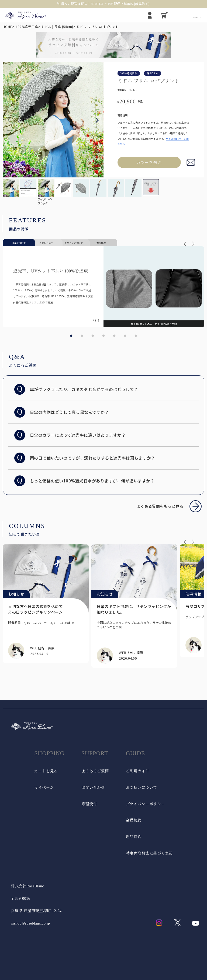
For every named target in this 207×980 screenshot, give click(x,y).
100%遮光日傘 (27, 27)
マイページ (44, 788)
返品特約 (134, 837)
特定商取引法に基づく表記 (149, 853)
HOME (7, 27)
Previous (9, 120)
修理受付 (89, 804)
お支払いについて (142, 788)
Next (97, 120)
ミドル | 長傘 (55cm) (57, 27)
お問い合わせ (93, 788)
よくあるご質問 (95, 771)
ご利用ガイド (138, 771)
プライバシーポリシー (145, 804)
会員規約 (134, 820)
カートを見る (46, 771)
